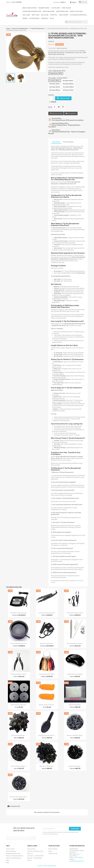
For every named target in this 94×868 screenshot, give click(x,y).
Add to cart (63, 98)
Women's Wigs (44, 8)
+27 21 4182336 (16, 2)
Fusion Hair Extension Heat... (47, 613)
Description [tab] (56, 142)
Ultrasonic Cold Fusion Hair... (19, 613)
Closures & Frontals (78, 15)
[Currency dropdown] (63, 2)
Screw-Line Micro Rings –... (19, 766)
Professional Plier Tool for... (19, 674)
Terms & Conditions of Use (35, 851)
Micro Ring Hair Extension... (75, 643)
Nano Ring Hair (49, 11)
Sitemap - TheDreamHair (35, 858)
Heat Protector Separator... (19, 705)
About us (30, 853)
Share (55, 107)
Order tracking (53, 849)
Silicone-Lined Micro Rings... (75, 735)
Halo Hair (26, 15)
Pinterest (63, 107)
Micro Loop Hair (76, 11)
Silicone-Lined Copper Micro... (19, 797)
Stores (29, 860)
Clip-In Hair (55, 8)
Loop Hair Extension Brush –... (47, 735)
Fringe (25, 18)
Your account (54, 846)
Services (45, 18)
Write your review (56, 114)
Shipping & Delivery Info (13, 853)
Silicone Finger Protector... (47, 705)
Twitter (12, 838)
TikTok (34, 838)
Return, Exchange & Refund (14, 856)
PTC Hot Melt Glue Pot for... (19, 643)
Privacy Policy (31, 849)
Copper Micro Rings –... (75, 766)
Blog (52, 18)
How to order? (10, 849)
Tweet (59, 107)
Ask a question (71, 114)
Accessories (34, 18)
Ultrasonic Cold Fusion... (47, 643)
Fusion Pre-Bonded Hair (32, 11)
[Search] (76, 22)
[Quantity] (50, 98)
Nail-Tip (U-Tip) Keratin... (47, 766)
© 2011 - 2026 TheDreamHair (47, 866)
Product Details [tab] (68, 142)
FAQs (8, 860)
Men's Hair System (29, 8)
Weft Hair (35, 15)
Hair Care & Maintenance (14, 858)
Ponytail (54, 15)
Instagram (26, 838)
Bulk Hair (45, 15)
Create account (53, 853)
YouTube (19, 838)
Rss (15, 838)
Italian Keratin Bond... (75, 705)
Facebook (8, 838)
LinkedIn (30, 838)
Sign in (50, 851)
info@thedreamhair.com (77, 861)
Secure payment (11, 851)
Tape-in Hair (66, 8)
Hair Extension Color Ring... (47, 674)
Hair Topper (64, 15)
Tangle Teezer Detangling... (75, 674)
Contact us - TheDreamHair (35, 856)
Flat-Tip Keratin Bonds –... (19, 735)
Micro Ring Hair (62, 11)
